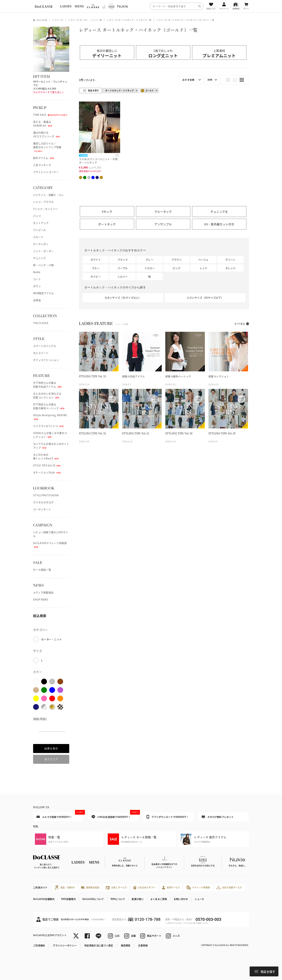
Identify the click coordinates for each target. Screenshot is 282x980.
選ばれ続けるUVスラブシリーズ (46, 134)
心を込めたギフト (144, 888)
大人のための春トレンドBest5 (46, 456)
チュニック (39, 258)
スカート (38, 237)
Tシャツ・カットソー (46, 209)
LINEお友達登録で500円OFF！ (115, 815)
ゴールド (147, 91)
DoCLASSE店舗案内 (44, 899)
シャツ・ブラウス (43, 202)
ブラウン (177, 260)
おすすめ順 (188, 80)
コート (37, 279)
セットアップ (41, 223)
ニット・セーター (43, 251)
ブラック (123, 260)
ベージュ (203, 260)
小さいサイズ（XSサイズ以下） (205, 298)
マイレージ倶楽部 (198, 888)
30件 (210, 80)
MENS (79, 6)
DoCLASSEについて (93, 899)
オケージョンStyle (47, 472)
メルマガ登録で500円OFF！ (60, 815)
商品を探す (265, 972)
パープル (122, 268)
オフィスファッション (46, 360)
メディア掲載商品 (43, 592)
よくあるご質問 (159, 899)
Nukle (37, 272)
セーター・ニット (51, 639)
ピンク (177, 268)
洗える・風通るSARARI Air (43, 124)
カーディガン (41, 244)
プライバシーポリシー (65, 945)
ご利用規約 (39, 945)
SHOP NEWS (41, 599)
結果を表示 (51, 748)
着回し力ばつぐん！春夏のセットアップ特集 (47, 147)
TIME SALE (50, 115)
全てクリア (51, 759)
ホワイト (96, 260)
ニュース (199, 899)
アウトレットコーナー (46, 172)
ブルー (96, 268)
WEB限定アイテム (44, 293)
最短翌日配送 (90, 887)
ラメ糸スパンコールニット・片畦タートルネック (98, 161)
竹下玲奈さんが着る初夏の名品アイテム (47, 385)
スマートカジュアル (45, 346)
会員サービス (171, 888)
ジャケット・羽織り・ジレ (48, 195)
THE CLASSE (41, 323)
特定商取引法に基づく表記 (99, 945)
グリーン (230, 260)
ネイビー (96, 277)
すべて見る (240, 324)
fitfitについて (118, 899)
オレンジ (230, 268)
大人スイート (41, 353)
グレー (150, 260)
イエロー (150, 268)
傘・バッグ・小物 (43, 265)
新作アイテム (44, 158)
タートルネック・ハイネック (120, 90)
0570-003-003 (208, 919)
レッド (203, 268)
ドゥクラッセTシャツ (48, 426)
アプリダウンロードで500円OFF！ (168, 817)
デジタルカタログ (43, 502)
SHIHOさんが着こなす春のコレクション (50, 435)
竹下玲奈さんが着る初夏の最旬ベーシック (49, 406)
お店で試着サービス (229, 887)
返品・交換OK (65, 888)
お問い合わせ (181, 899)
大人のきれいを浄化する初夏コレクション (47, 395)
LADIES (66, 6)
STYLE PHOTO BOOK (46, 495)
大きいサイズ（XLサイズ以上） (123, 298)
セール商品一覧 (42, 570)
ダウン (37, 286)
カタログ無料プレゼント (218, 817)
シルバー (123, 277)
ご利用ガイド (40, 887)
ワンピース (39, 230)
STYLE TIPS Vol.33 (47, 465)
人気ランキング (42, 165)
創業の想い (138, 899)
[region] (141, 6)
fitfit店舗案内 (68, 899)
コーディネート (42, 509)
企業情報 (143, 945)
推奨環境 (126, 945)
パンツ (37, 216)
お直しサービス (116, 888)
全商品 (37, 300)
